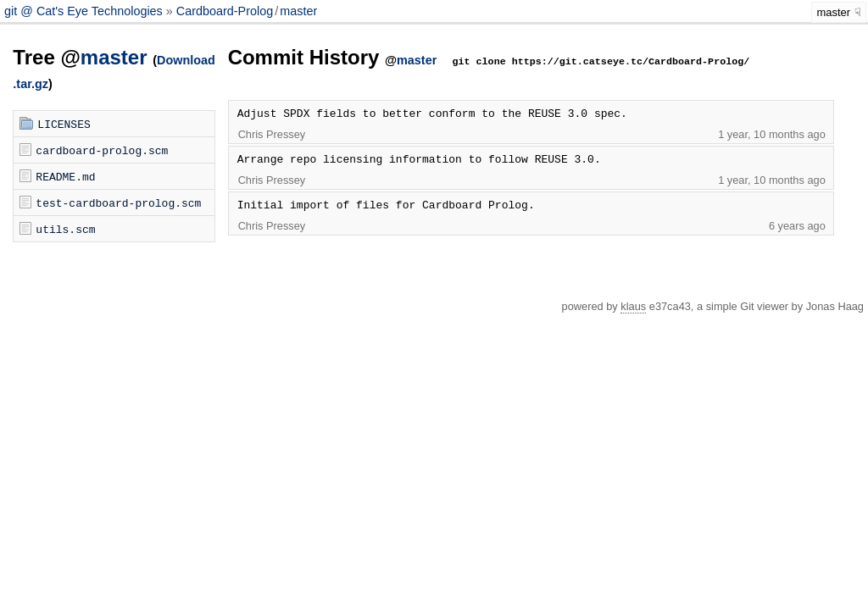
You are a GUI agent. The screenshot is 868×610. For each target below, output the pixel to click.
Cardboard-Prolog (225, 11)
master (298, 11)
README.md (65, 176)
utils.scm (65, 229)
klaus (633, 306)
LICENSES (64, 124)
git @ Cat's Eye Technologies (85, 11)
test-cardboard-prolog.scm (118, 202)
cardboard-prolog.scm (102, 150)
